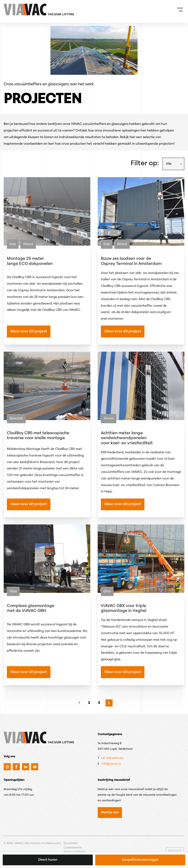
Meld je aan (110, 812)
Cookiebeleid (73, 848)
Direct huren (48, 860)
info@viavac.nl (111, 764)
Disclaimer (71, 843)
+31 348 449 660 (112, 758)
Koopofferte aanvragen (140, 860)
